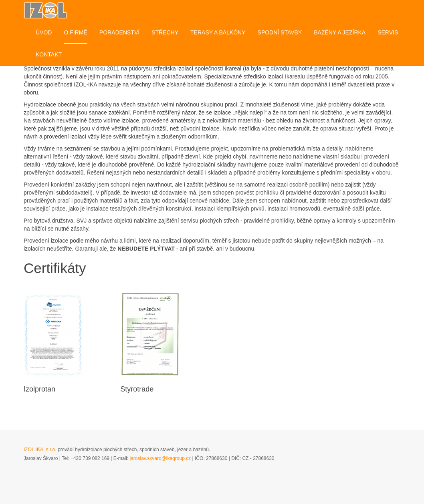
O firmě (75, 32)
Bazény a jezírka (340, 32)
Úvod (44, 32)
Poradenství (119, 32)
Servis (388, 32)
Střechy (165, 32)
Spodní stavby (280, 32)
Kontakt (49, 54)
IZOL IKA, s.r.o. (40, 450)
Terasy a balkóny (218, 32)
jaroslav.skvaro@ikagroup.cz (161, 458)
